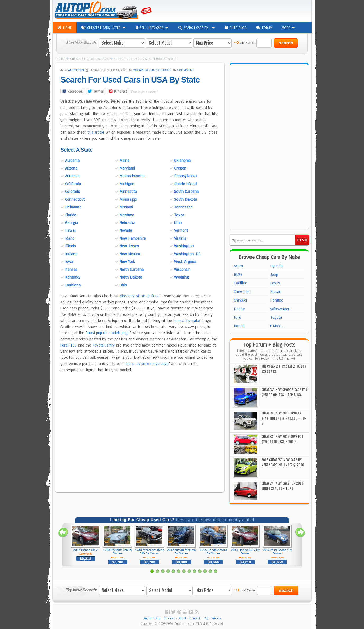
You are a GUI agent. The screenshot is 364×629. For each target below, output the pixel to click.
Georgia (71, 222)
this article (96, 132)
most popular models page (110, 333)
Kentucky (73, 277)
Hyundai (277, 266)
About (182, 618)
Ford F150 (69, 345)
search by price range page (148, 363)
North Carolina (132, 269)
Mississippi (128, 199)
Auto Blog (236, 28)
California (73, 184)
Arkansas (73, 176)
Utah (178, 222)
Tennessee (183, 207)
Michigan (127, 184)
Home (65, 28)
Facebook (75, 91)
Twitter (98, 91)
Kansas (71, 269)
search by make (188, 320)
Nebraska (127, 222)
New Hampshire (133, 238)
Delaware (73, 207)
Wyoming (181, 277)
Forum (264, 28)
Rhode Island (185, 184)
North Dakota (131, 277)
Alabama (72, 160)
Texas (179, 215)
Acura (238, 266)
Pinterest (120, 91)
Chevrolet (242, 292)
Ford (237, 317)
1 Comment (185, 70)
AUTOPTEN (76, 70)
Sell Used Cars (152, 28)
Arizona (71, 168)
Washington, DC (187, 254)
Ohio (123, 285)
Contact (195, 618)
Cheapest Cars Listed (104, 28)
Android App (152, 618)
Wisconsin (182, 269)
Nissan (276, 292)
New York (127, 261)
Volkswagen (280, 309)
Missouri (126, 207)
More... (277, 326)
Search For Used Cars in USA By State (133, 80)
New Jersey (129, 246)
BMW (238, 275)
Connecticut (75, 199)
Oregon (180, 168)
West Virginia (185, 261)
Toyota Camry (105, 345)
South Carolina (186, 191)
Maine (124, 160)
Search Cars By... (197, 28)
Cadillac (240, 283)
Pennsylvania (185, 176)
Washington (184, 246)
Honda (239, 326)
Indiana (71, 254)
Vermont (181, 230)
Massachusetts (132, 176)
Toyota (276, 317)
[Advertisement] (247, 11)
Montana (127, 215)
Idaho (70, 238)
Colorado (73, 191)
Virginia (180, 238)
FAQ (206, 618)
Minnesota (128, 191)
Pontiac (277, 300)
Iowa (69, 261)
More (289, 28)
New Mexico (130, 254)
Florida (71, 215)
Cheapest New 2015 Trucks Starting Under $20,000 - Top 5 (284, 418)
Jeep (274, 275)
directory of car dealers (140, 296)
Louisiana (73, 285)
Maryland (127, 168)
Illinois (70, 246)
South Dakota (186, 199)
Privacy (216, 618)
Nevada (126, 230)
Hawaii (71, 230)
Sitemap (169, 618)
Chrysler (241, 300)
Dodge (239, 309)
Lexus (275, 283)
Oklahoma (182, 160)
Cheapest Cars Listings (152, 70)
